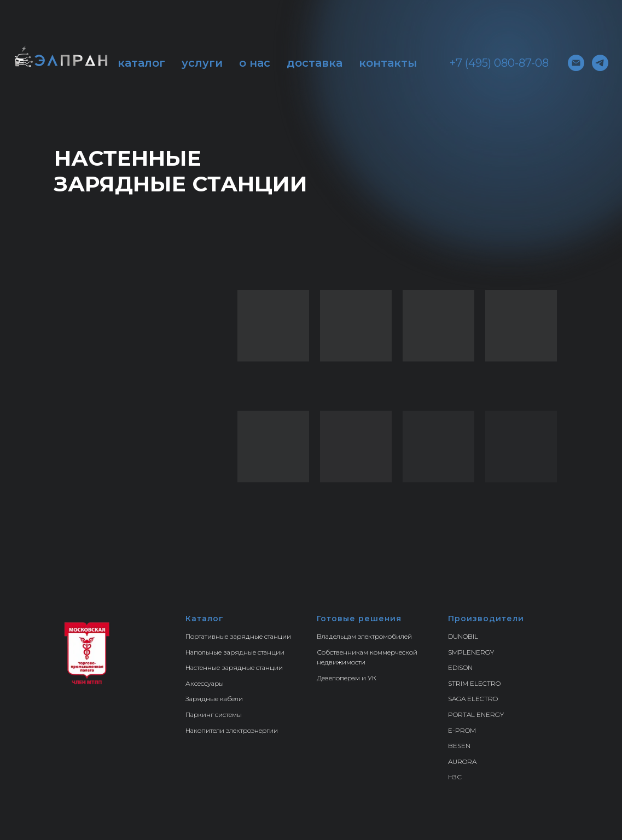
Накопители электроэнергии (232, 730)
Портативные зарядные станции (238, 636)
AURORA (462, 762)
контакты (388, 63)
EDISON (460, 667)
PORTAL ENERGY (476, 714)
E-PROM (462, 730)
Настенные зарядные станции (234, 667)
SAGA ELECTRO (473, 699)
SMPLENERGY (471, 652)
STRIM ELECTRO (474, 683)
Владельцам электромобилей (364, 636)
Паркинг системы (214, 714)
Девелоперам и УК (347, 678)
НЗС (455, 777)
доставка (315, 63)
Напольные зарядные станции (235, 652)
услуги (202, 63)
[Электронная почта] (576, 63)
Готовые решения (359, 619)
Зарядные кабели (214, 699)
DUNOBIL (463, 636)
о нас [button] (255, 63)
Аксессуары (205, 683)
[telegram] (600, 63)
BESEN (459, 746)
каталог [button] (141, 63)
